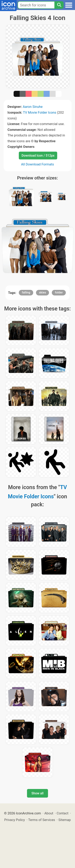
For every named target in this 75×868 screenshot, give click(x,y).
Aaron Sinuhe (33, 107)
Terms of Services (42, 820)
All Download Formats (37, 164)
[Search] (59, 5)
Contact (62, 813)
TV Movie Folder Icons (40, 112)
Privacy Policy (14, 820)
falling (26, 292)
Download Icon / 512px (38, 156)
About (49, 813)
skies (42, 292)
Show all (37, 793)
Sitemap (65, 820)
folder (59, 292)
